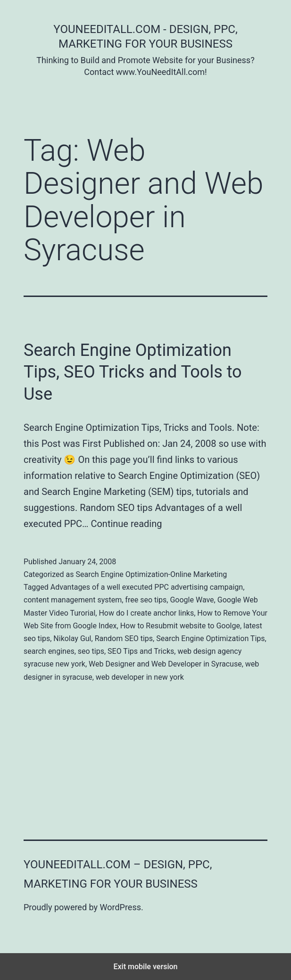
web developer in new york (140, 677)
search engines (49, 651)
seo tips (91, 651)
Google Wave (192, 600)
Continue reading (126, 524)
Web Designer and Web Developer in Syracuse (165, 664)
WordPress (121, 907)
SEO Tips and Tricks (141, 651)
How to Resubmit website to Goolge (180, 626)
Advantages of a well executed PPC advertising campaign (147, 587)
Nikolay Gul (72, 638)
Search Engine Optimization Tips (210, 638)
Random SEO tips (124, 638)
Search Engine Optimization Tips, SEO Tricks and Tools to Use (133, 372)
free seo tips (146, 600)
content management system (73, 600)
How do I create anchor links (146, 613)
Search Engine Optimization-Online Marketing (151, 574)
